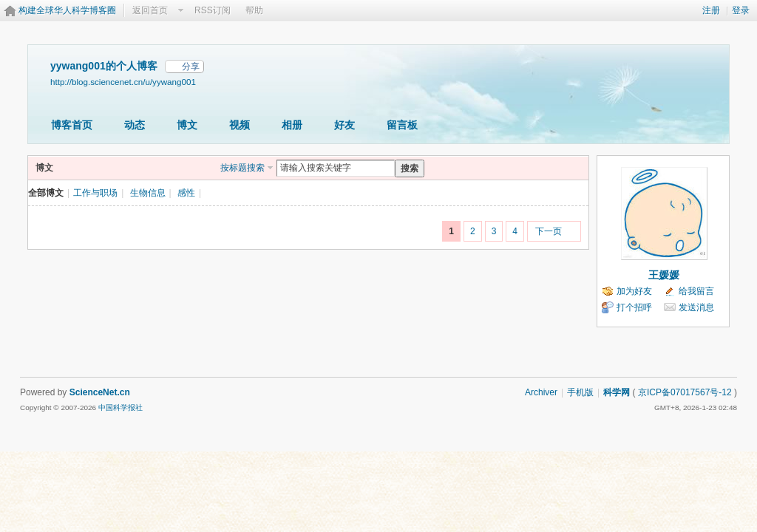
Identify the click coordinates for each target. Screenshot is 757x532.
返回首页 (150, 10)
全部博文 (46, 193)
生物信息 (148, 193)
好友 (344, 125)
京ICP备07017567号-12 (685, 392)
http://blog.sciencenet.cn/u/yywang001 (123, 82)
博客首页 (72, 125)
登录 (741, 10)
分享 (191, 66)
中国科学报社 (120, 407)
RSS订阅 (213, 10)
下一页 (549, 231)
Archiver (541, 392)
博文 (187, 125)
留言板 (402, 125)
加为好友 (634, 291)
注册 (711, 10)
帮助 (254, 10)
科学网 (617, 392)
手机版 (580, 392)
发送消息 (696, 307)
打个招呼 (634, 307)
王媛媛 (664, 275)
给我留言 (696, 291)
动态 (135, 125)
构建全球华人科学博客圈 (67, 10)
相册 (292, 125)
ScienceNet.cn (100, 392)
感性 (186, 193)
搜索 (410, 168)
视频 (240, 125)
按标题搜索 (242, 168)
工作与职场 (95, 193)
